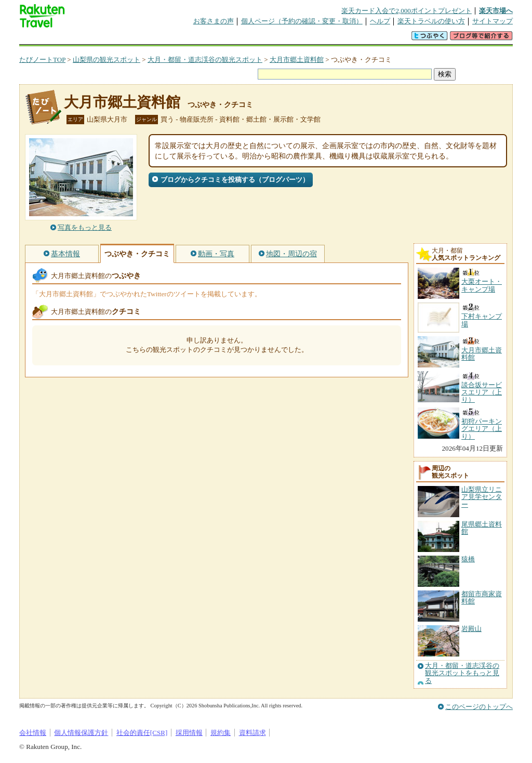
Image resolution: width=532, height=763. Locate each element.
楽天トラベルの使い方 (431, 21)
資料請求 (252, 733)
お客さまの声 (214, 21)
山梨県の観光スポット (107, 60)
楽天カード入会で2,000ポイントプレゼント (407, 11)
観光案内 (269, 39)
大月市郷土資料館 (297, 60)
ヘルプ (380, 21)
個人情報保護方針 (81, 733)
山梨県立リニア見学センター (482, 497)
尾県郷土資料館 (482, 528)
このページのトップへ (479, 707)
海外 (98, 39)
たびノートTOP (42, 60)
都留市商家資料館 (482, 597)
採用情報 (189, 733)
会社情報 (33, 733)
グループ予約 (226, 39)
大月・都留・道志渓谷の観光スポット (205, 60)
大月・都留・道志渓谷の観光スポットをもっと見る (462, 673)
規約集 (221, 733)
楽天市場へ (496, 11)
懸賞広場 (141, 39)
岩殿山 (471, 629)
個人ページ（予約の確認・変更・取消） (302, 21)
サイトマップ (493, 21)
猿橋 (468, 559)
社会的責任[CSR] (142, 733)
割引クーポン (183, 39)
